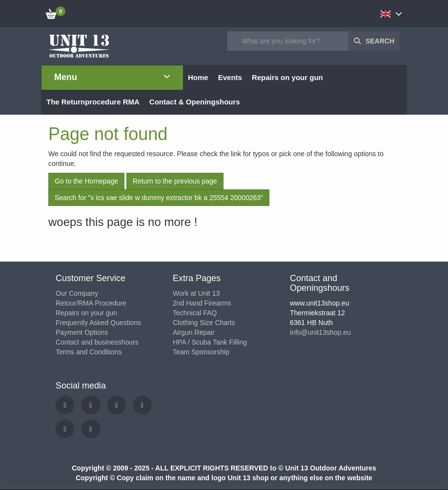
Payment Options (82, 332)
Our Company (77, 293)
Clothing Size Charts (204, 323)
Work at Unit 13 (196, 293)
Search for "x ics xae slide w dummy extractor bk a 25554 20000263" (159, 198)
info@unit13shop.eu (320, 332)
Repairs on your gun (86, 313)
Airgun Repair (194, 332)
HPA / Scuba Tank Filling (210, 342)
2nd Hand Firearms (202, 303)
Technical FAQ (195, 313)
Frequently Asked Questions (98, 323)
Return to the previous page (175, 181)
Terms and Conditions (89, 352)
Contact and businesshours (97, 342)
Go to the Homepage (86, 181)
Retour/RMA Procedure (91, 303)
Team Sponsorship (201, 352)
